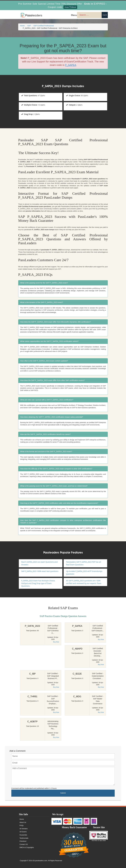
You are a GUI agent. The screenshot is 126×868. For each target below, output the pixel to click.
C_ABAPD (77, 649)
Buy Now (56, 642)
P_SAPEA (77, 626)
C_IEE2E (77, 674)
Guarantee (24, 835)
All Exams (23, 832)
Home (22, 26)
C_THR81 (32, 696)
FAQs (22, 825)
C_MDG (77, 696)
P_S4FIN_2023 (32, 626)
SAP (29, 26)
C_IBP (32, 674)
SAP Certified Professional (44, 26)
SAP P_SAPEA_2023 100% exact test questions (40, 571)
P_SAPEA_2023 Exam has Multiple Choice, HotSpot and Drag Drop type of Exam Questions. (38, 583)
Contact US (24, 844)
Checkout (23, 841)
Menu (74, 15)
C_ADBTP (32, 722)
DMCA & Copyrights (27, 847)
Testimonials (24, 838)
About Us (23, 822)
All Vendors (24, 829)
